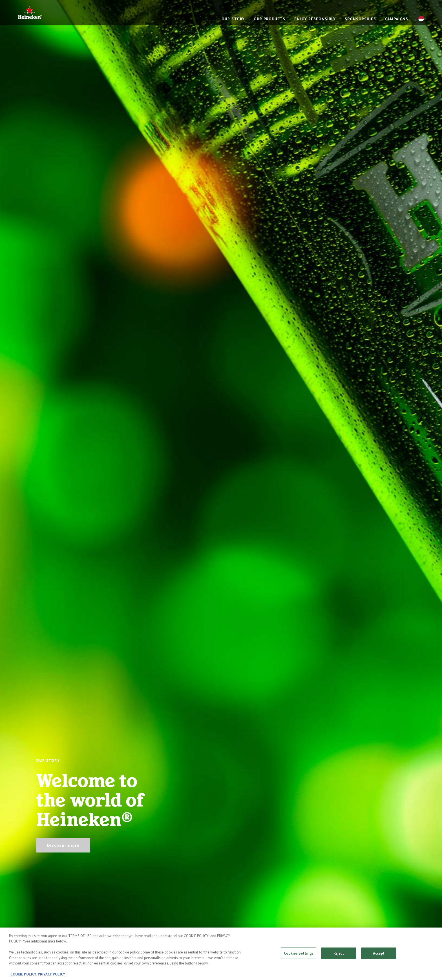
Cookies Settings (299, 955)
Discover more (63, 845)
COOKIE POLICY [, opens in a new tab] (23, 976)
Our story (233, 19)
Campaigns (397, 19)
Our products (269, 19)
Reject (339, 955)
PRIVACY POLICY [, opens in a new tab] (51, 976)
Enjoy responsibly (315, 19)
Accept (379, 955)
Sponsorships (360, 19)
